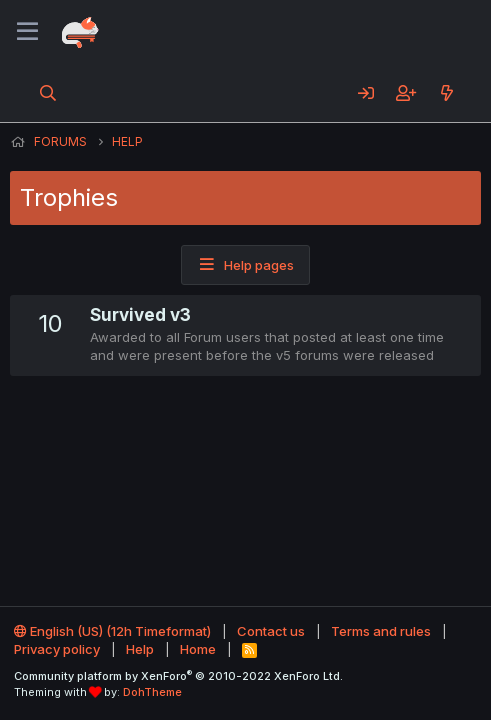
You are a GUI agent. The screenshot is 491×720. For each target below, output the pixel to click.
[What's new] (446, 93)
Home (198, 649)
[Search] (48, 93)
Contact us (271, 631)
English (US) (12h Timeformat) (112, 631)
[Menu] (27, 32)
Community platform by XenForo (178, 676)
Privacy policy (57, 649)
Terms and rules (381, 631)
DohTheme (152, 692)
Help (140, 649)
